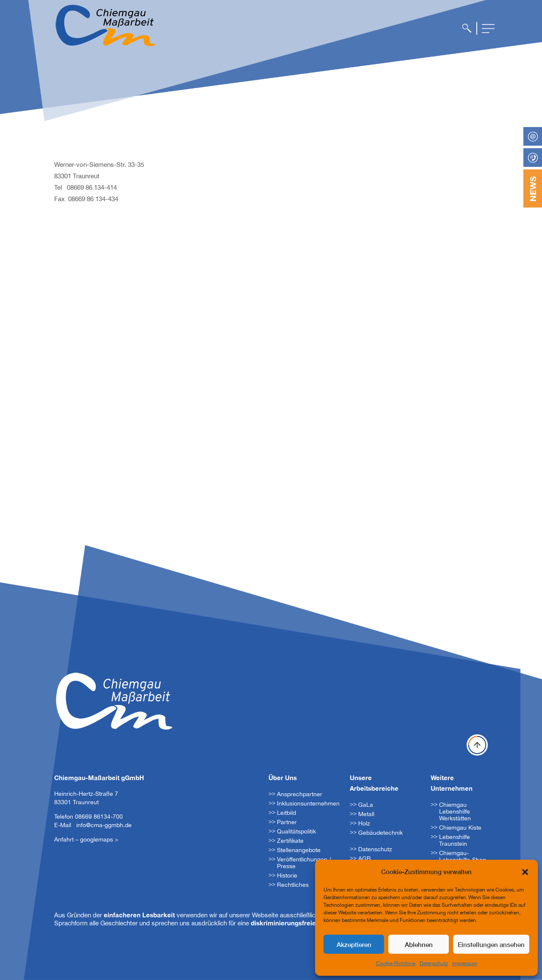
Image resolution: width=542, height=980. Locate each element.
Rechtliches (293, 885)
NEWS (533, 189)
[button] (525, 872)
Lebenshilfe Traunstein (455, 840)
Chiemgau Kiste (460, 828)
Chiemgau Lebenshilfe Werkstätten (455, 811)
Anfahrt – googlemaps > (86, 839)
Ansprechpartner (300, 794)
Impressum (465, 963)
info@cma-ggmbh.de (104, 825)
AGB (365, 858)
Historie (287, 875)
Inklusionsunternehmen (308, 803)
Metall (366, 814)
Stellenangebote (299, 850)
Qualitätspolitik (296, 831)
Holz (364, 823)
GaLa (366, 805)
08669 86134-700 (99, 817)
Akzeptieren (354, 944)
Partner (287, 822)
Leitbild (286, 813)
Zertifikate (290, 841)
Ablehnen (419, 944)
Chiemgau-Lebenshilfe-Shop (463, 856)
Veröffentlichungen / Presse (304, 863)
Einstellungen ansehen (491, 944)
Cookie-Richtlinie (396, 963)
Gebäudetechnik (380, 833)
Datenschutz (434, 963)
